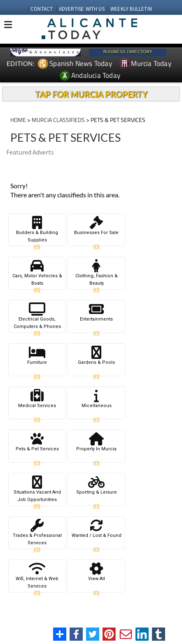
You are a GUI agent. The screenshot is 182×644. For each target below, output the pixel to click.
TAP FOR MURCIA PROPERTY (91, 94)
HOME (18, 120)
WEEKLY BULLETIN (131, 9)
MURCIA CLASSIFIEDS (58, 120)
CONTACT (42, 9)
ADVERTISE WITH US (82, 9)
